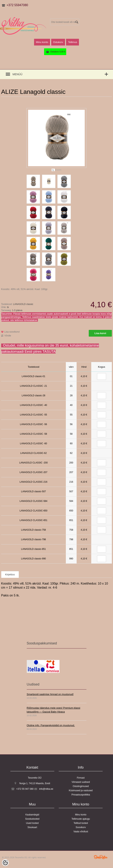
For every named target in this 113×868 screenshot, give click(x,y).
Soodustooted (32, 819)
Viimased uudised (81, 782)
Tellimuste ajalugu (81, 819)
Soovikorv (81, 827)
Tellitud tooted (81, 823)
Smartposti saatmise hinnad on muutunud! (50, 694)
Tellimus (72, 42)
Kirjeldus (10, 574)
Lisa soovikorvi (12, 332)
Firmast (81, 778)
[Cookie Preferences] (5, 863)
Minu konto (42, 42)
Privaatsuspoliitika (81, 795)
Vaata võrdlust (81, 832)
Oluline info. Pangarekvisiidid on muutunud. (51, 725)
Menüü (17, 74)
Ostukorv (58, 52)
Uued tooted (32, 823)
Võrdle (8, 336)
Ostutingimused (81, 786)
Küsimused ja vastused (81, 790)
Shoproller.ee (101, 857)
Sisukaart (32, 827)
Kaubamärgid (32, 815)
